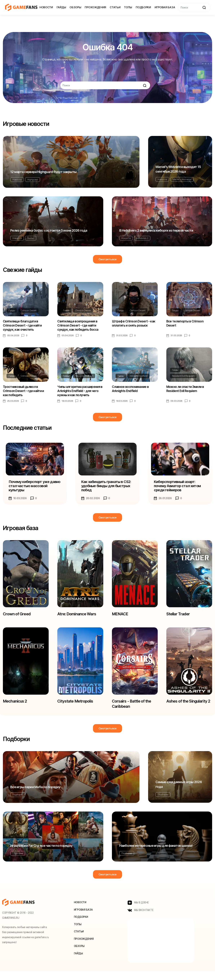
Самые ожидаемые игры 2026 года (179, 792)
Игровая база (165, 7)
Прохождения (95, 7)
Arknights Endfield (84, 377)
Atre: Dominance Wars (79, 619)
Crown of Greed (18, 619)
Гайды (61, 7)
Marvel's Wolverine (182, 179)
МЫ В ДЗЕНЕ (138, 911)
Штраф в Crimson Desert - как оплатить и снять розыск (134, 324)
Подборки (143, 7)
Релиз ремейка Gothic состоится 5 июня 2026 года (49, 230)
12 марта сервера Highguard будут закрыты (43, 172)
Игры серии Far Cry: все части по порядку (41, 853)
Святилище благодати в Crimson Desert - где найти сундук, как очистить (23, 326)
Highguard (33, 180)
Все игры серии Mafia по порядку (35, 795)
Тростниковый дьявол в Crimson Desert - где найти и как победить (24, 393)
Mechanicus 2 (17, 707)
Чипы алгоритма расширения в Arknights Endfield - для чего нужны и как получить (80, 393)
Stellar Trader (180, 619)
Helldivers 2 (142, 238)
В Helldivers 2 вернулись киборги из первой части (156, 230)
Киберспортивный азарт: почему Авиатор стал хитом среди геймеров (178, 489)
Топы (128, 7)
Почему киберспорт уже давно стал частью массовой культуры (34, 489)
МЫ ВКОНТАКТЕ (140, 919)
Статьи (115, 7)
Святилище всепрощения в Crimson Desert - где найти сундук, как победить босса (78, 326)
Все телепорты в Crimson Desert (186, 324)
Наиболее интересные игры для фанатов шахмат (156, 853)
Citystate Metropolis (77, 707)
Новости (46, 7)
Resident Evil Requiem (183, 377)
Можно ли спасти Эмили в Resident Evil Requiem (186, 391)
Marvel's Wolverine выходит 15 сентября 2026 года (178, 169)
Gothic (31, 238)
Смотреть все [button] (108, 259)
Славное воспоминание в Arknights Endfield (131, 391)
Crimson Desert (28, 310)
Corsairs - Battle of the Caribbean (134, 710)
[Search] (194, 7)
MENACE (121, 619)
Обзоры (75, 7)
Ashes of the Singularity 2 (179, 710)
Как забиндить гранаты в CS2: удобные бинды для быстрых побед (107, 489)
